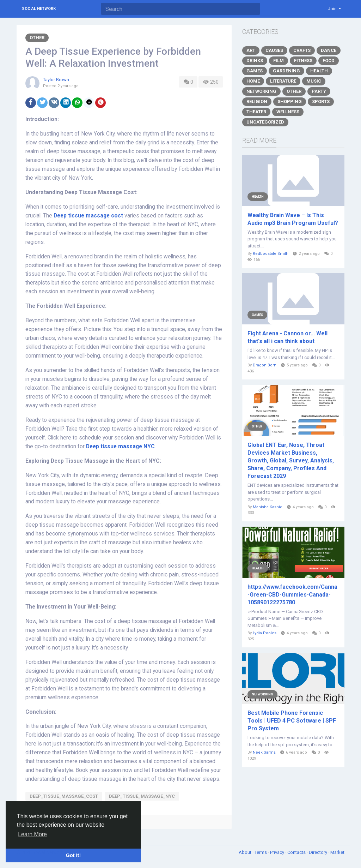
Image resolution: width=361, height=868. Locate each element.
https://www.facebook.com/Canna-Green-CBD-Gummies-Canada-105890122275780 (292, 595)
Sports (321, 101)
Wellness (288, 112)
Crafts (302, 50)
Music (314, 81)
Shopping (290, 101)
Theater (256, 112)
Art (251, 50)
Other (37, 38)
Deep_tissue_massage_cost (64, 796)
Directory (319, 852)
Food (329, 61)
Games (255, 71)
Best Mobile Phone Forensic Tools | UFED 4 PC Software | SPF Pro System (292, 721)
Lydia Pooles (265, 633)
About (246, 852)
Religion (257, 101)
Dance (329, 50)
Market (337, 852)
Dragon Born (265, 365)
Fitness (303, 61)
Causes (274, 50)
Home (253, 81)
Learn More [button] (32, 834)
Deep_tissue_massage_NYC (142, 796)
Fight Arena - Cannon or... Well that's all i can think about (287, 337)
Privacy (278, 852)
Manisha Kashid (268, 507)
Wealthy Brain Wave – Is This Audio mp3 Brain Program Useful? (293, 219)
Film (279, 61)
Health (319, 71)
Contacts (297, 852)
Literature (283, 81)
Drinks (255, 61)
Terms (261, 852)
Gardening (286, 71)
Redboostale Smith (271, 254)
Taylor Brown (56, 80)
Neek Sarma (264, 752)
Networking (261, 91)
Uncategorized (265, 122)
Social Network (39, 9)
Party (319, 91)
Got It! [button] (73, 855)
